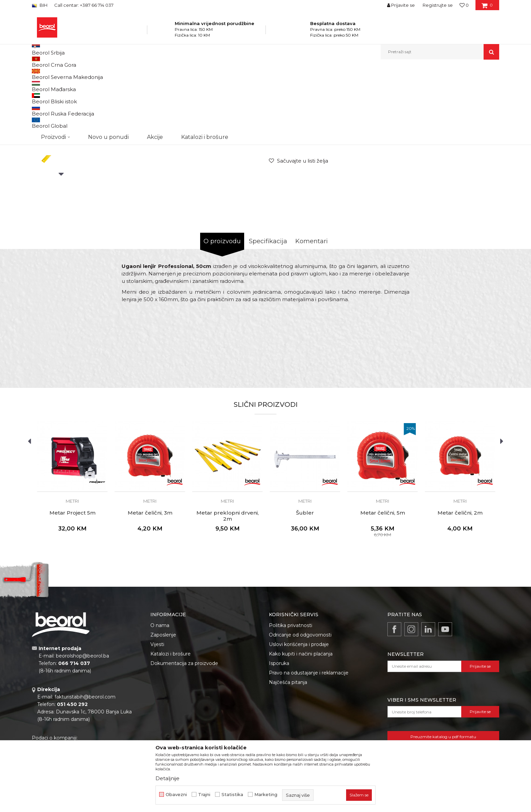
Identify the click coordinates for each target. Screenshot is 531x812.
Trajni (204, 795)
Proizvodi (99, 74)
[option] (61, 126)
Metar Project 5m (72, 583)
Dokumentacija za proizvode (184, 733)
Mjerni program (129, 74)
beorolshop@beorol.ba (82, 726)
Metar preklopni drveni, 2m (228, 586)
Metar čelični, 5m (383, 583)
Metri (216, 74)
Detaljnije (167, 778)
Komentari (312, 311)
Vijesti (157, 714)
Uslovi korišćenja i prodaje (299, 714)
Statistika (232, 795)
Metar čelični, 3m (150, 583)
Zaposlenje (163, 705)
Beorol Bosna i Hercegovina (58, 74)
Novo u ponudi (108, 52)
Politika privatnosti (291, 695)
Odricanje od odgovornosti (300, 705)
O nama (160, 695)
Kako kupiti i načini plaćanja (301, 724)
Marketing (266, 795)
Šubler (305, 583)
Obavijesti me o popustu (472, 189)
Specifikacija (268, 311)
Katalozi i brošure (171, 724)
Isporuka (279, 733)
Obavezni (176, 795)
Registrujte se (438, 5)
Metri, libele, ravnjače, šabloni (178, 74)
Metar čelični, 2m (460, 583)
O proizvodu (222, 311)
